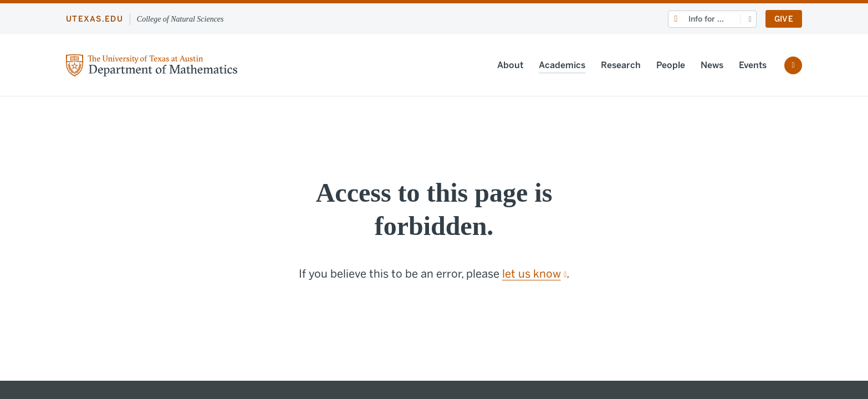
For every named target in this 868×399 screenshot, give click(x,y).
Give (784, 19)
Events (753, 65)
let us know (535, 274)
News (712, 65)
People (671, 65)
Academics (562, 65)
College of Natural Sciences (180, 19)
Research (621, 65)
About (510, 65)
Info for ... (706, 19)
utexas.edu (95, 19)
